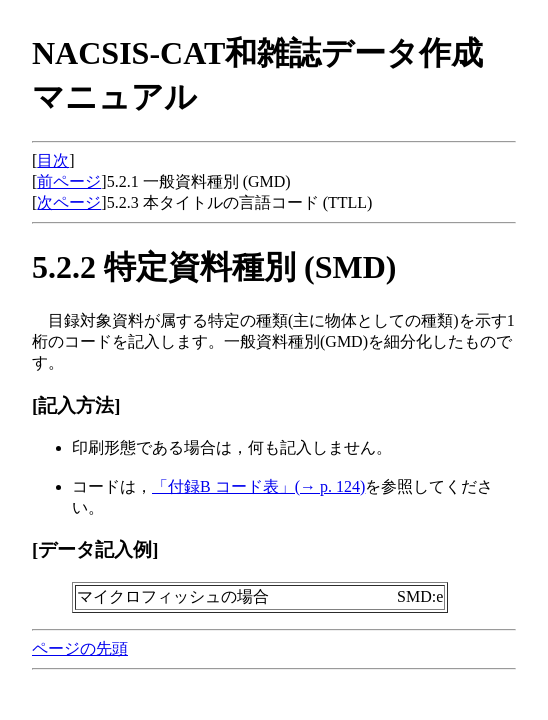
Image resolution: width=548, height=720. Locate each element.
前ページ (69, 181)
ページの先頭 (80, 648)
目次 (53, 160)
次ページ (69, 202)
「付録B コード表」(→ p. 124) (258, 486)
